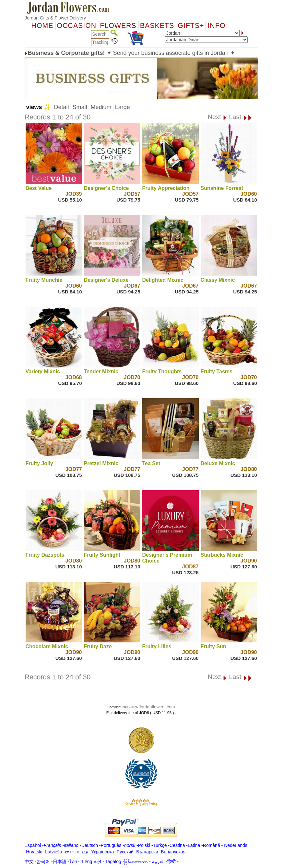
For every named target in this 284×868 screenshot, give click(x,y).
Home (42, 26)
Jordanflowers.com (157, 707)
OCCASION (77, 26)
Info (216, 26)
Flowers (118, 26)
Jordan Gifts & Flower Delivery (55, 18)
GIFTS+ (191, 26)
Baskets (157, 26)
